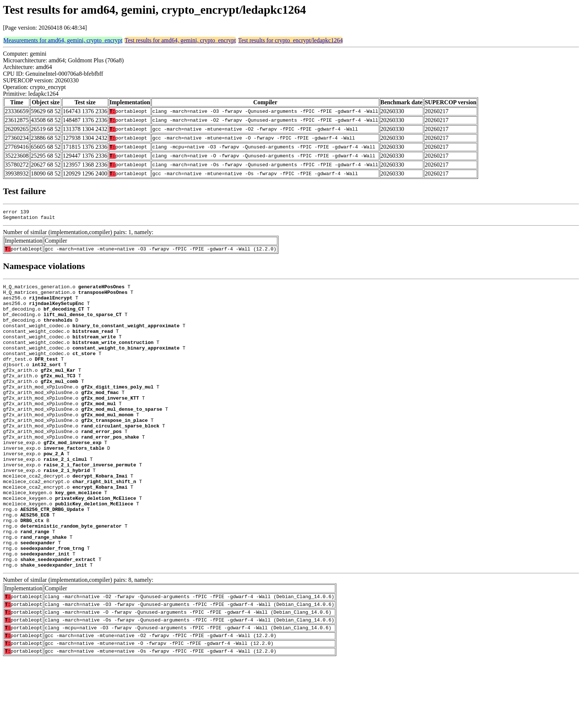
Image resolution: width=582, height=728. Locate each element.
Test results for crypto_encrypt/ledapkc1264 (291, 40)
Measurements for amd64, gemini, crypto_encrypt (63, 40)
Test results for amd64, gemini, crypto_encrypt (180, 40)
